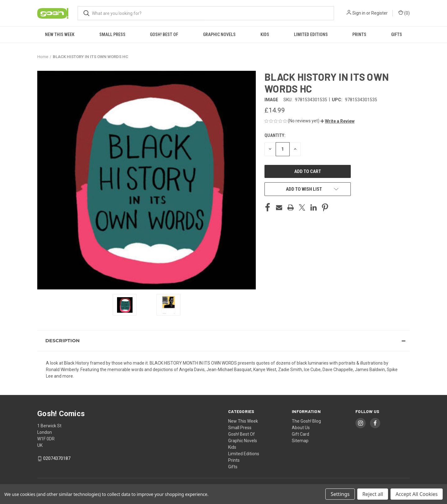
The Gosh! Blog (306, 421)
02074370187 (57, 458)
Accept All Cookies (417, 494)
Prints (359, 34)
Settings (340, 494)
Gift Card (300, 434)
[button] (337, 121)
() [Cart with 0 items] (404, 13)
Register (379, 13)
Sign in (359, 13)
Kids (265, 34)
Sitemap (300, 441)
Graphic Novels (219, 34)
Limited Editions (311, 34)
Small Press (112, 34)
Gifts (397, 34)
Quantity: (275, 135)
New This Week (60, 34)
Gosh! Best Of (164, 34)
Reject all (373, 494)
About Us (301, 428)
